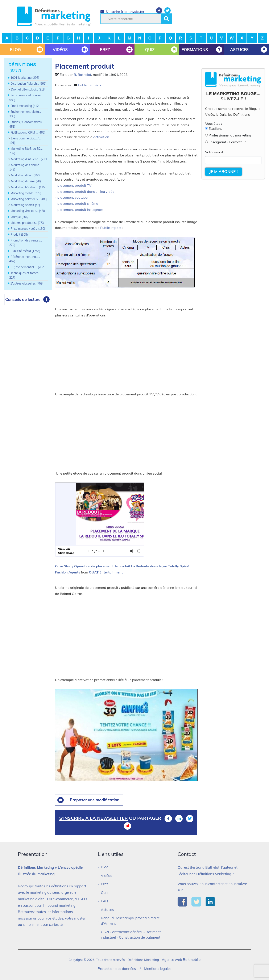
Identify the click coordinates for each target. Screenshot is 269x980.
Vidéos (106, 876)
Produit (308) (19, 235)
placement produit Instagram (80, 210)
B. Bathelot (82, 75)
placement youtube (73, 197)
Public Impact (111, 228)
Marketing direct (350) (26, 175)
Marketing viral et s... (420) (28, 211)
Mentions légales (158, 969)
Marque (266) (19, 217)
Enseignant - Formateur (227, 142)
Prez (105, 884)
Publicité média (90, 85)
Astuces (107, 910)
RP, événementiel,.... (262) (28, 267)
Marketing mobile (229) (26, 193)
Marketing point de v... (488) (29, 199)
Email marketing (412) (25, 106)
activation (101, 137)
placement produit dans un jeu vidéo (86, 192)
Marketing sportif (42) (25, 205)
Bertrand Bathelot (205, 867)
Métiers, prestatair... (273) (28, 223)
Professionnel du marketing (230, 135)
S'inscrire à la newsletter (122, 12)
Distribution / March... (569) (28, 84)
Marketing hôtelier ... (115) (28, 187)
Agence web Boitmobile (181, 960)
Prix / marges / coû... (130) (28, 229)
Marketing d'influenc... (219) (29, 159)
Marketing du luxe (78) (26, 181)
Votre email (214, 152)
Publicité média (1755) (25, 251)
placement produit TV (74, 185)
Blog (105, 867)
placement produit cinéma (78, 203)
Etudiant (215, 129)
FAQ (104, 901)
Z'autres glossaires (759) (27, 283)
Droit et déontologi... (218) (28, 89)
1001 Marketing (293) (25, 78)
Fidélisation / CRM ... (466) (28, 133)
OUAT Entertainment (106, 572)
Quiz (105, 893)
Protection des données (117, 969)
